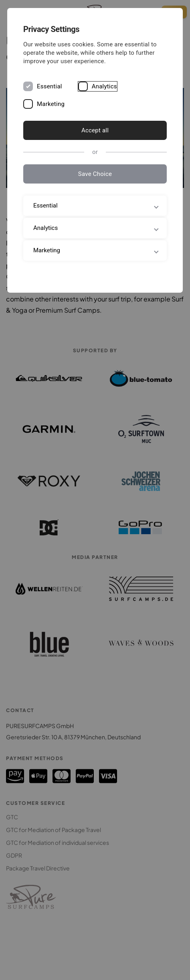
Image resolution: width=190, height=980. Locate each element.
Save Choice (95, 174)
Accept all (95, 130)
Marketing (51, 104)
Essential (50, 86)
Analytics (104, 86)
